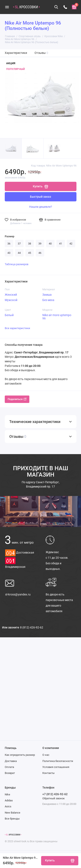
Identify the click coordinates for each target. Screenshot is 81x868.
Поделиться (17, 399)
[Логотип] (13, 835)
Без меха (48, 300)
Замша (47, 295)
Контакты (48, 773)
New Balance (13, 813)
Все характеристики (17, 328)
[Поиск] (56, 7)
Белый (9, 315)
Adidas (9, 800)
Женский (11, 295)
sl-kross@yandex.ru (18, 594)
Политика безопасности (58, 761)
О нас (46, 755)
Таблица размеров (17, 264)
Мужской (11, 300)
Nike (7, 794)
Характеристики (16, 53)
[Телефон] (65, 7)
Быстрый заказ (40, 197)
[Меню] (7, 7)
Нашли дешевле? (41, 207)
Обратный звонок (54, 798)
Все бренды (12, 819)
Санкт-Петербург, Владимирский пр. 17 (41, 484)
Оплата (9, 767)
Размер (10, 236)
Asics (8, 806)
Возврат (10, 773)
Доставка (11, 761)
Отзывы (41, 53)
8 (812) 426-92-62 (32, 627)
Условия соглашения (56, 767)
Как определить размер (20, 755)
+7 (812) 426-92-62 (55, 794)
